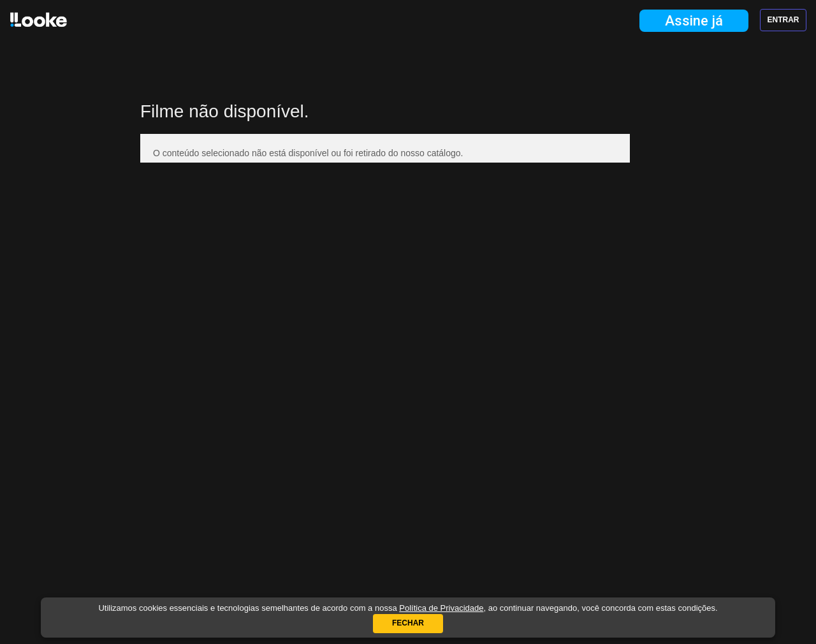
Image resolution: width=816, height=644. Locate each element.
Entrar (783, 20)
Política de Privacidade (441, 608)
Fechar (408, 623)
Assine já (694, 21)
